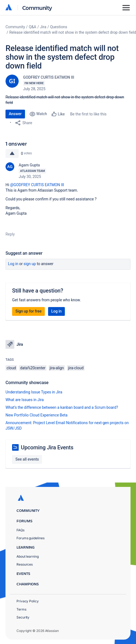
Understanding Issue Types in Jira (34, 392)
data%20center (33, 368)
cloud (11, 368)
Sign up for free (28, 311)
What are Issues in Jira (25, 400)
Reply (10, 234)
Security (23, 617)
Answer (15, 114)
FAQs (20, 530)
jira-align (57, 368)
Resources (25, 564)
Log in (13, 264)
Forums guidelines (30, 538)
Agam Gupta (29, 165)
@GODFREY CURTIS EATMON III (37, 185)
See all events (27, 459)
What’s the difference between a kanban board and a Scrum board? (62, 407)
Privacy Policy (28, 601)
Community (37, 8)
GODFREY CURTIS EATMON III (49, 77)
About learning (28, 556)
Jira (43, 27)
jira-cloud (76, 368)
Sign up (30, 264)
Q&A (33, 27)
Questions (59, 27)
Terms (21, 609)
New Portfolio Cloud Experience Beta (37, 415)
